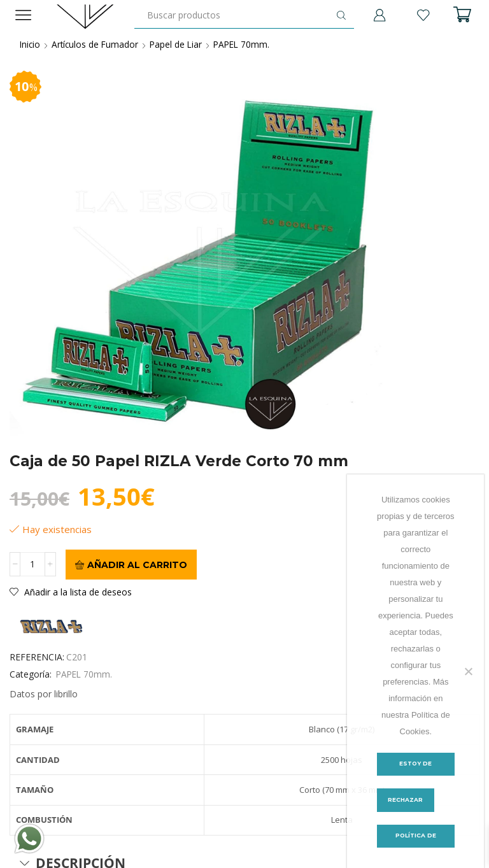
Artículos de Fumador (97, 44)
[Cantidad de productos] (33, 565)
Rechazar (406, 800)
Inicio (31, 44)
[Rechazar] (468, 671)
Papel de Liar (180, 44)
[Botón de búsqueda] (341, 15)
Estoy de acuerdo (415, 768)
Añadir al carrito (137, 565)
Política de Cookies (416, 840)
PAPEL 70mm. (247, 44)
